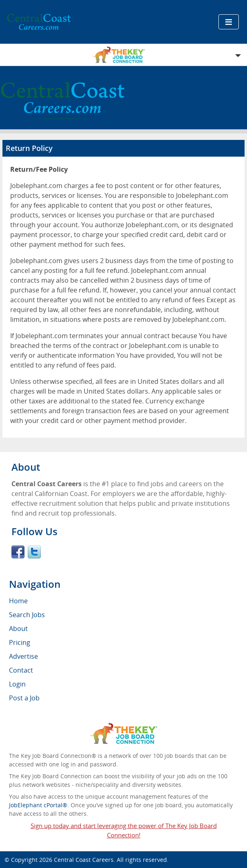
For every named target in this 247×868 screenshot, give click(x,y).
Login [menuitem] (17, 684)
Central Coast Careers (84, 860)
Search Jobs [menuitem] (27, 615)
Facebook (18, 552)
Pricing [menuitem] (20, 642)
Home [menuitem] (18, 601)
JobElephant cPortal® (38, 805)
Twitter (34, 552)
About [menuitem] (18, 629)
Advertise (23, 656)
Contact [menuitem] (21, 670)
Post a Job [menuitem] (24, 698)
